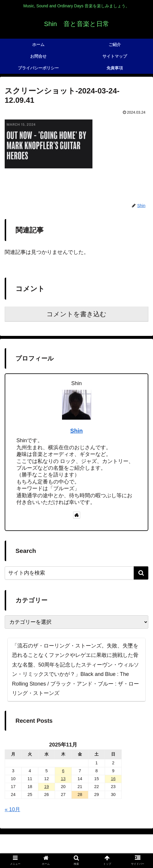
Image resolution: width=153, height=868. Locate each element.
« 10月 (12, 809)
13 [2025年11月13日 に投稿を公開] (63, 779)
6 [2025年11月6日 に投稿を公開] (63, 771)
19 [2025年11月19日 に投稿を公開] (47, 787)
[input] (76, 573)
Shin (76, 431)
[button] (141, 573)
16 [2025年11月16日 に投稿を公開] (113, 779)
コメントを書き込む (76, 314)
